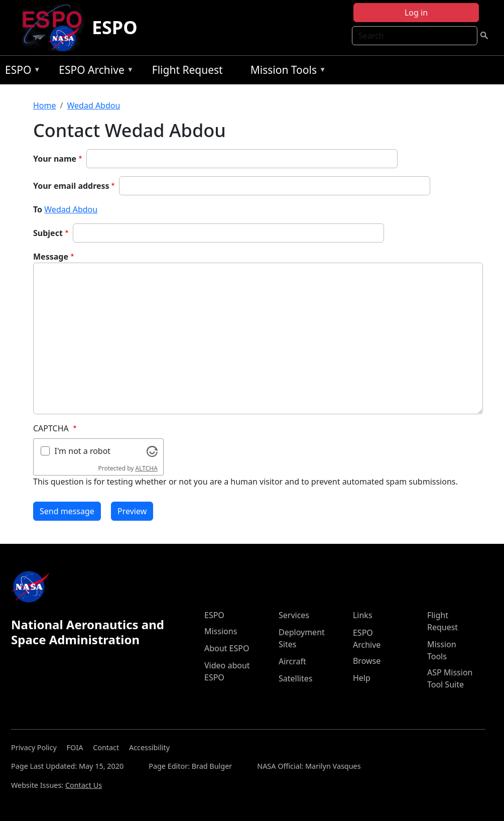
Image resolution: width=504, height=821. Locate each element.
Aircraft (292, 661)
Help (362, 678)
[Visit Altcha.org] (152, 450)
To (38, 209)
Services (294, 615)
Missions (221, 631)
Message (51, 257)
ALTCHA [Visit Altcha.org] (147, 468)
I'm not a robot (83, 451)
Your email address (71, 186)
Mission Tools (286, 72)
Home (45, 105)
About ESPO (227, 648)
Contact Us (84, 785)
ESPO (115, 27)
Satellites (295, 678)
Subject (48, 233)
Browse (367, 661)
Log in (416, 13)
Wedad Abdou (93, 105)
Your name (55, 159)
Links (363, 615)
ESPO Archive (94, 72)
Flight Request (187, 70)
